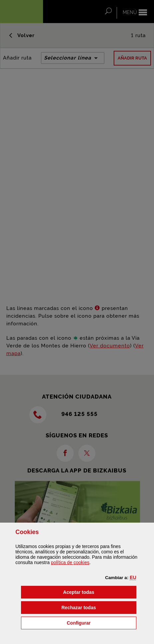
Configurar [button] (101, 622)
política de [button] (70, 562)
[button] (133, 577)
